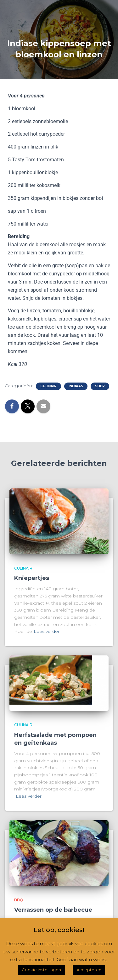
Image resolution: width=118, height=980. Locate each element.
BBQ (19, 900)
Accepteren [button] (89, 970)
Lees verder (47, 631)
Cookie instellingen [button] (41, 970)
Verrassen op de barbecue (53, 910)
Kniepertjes (32, 578)
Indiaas (76, 386)
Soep (100, 386)
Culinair (48, 386)
